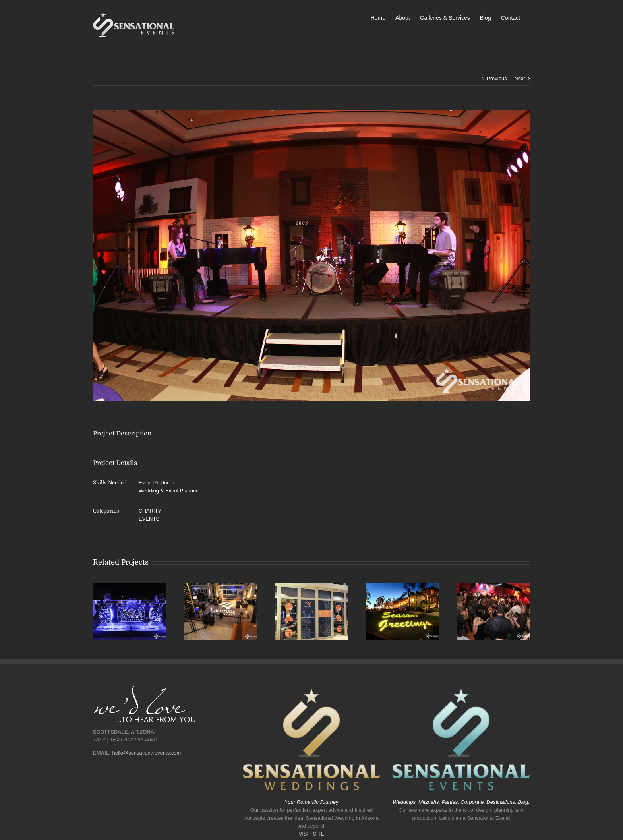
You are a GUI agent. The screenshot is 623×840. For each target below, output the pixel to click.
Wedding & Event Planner (168, 491)
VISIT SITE (312, 834)
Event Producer (157, 483)
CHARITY (150, 511)
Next (519, 78)
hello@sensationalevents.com (146, 753)
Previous (497, 78)
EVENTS (149, 519)
